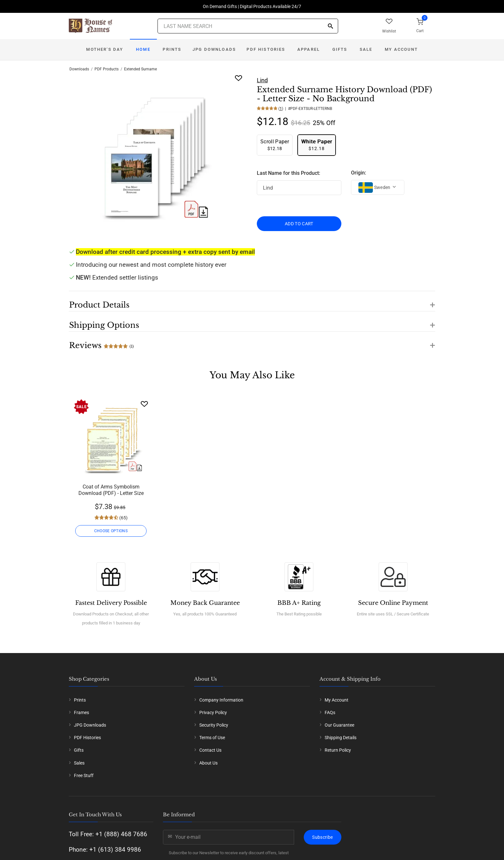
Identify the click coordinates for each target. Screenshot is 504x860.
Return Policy (338, 750)
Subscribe (322, 837)
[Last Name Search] (248, 26)
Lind (262, 80)
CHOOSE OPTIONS (111, 531)
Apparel (309, 49)
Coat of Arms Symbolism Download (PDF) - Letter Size (111, 490)
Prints (172, 49)
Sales (79, 763)
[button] (252, 301)
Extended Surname (140, 69)
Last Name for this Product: (288, 173)
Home (143, 49)
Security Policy (214, 725)
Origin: (359, 173)
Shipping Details (341, 738)
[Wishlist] (144, 404)
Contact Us (210, 750)
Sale (366, 49)
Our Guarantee (339, 725)
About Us (208, 763)
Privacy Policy (213, 712)
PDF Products (107, 69)
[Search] (330, 27)
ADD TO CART (299, 224)
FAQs (330, 712)
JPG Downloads (214, 49)
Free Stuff (84, 775)
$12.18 (275, 145)
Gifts (340, 49)
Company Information (221, 700)
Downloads (79, 69)
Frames (81, 712)
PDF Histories (266, 49)
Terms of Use (212, 738)
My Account (401, 49)
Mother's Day (105, 49)
